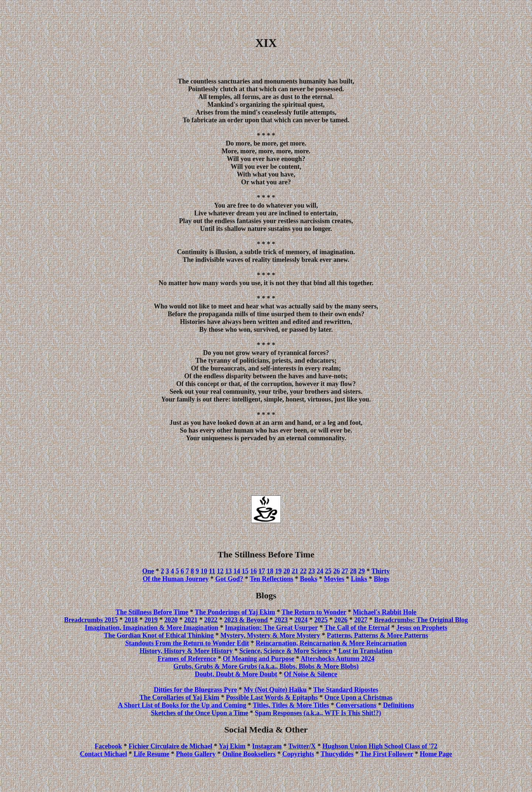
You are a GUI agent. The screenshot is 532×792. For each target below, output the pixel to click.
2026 (341, 620)
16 (253, 571)
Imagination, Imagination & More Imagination (151, 628)
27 (345, 571)
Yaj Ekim (232, 746)
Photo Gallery (196, 754)
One (148, 571)
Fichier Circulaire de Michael (170, 746)
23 (311, 571)
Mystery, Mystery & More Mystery (270, 635)
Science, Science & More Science (286, 651)
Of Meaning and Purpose (259, 659)
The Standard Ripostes (346, 690)
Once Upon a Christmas (359, 697)
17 (262, 571)
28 (353, 571)
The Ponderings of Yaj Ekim (235, 612)
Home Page (436, 754)
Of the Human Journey (176, 579)
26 (337, 571)
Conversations (356, 705)
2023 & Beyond (246, 620)
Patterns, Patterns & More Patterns (378, 635)
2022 (211, 620)
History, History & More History (186, 651)
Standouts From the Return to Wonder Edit (187, 643)
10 (204, 571)
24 (320, 571)
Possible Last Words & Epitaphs (272, 697)
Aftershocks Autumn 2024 (338, 659)
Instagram (267, 746)
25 (328, 571)
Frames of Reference (187, 659)
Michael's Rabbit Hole (385, 612)
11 (212, 571)
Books (309, 579)
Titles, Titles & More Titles (291, 705)
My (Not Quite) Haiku (275, 690)
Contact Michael (103, 754)
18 (270, 571)
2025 (321, 620)
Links (359, 579)
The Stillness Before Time (152, 612)
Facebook (108, 746)
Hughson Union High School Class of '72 (380, 746)
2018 (131, 620)
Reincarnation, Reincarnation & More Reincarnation (331, 643)
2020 (171, 620)
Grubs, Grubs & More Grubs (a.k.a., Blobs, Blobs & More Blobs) (266, 666)
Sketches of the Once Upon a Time (199, 713)
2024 (301, 620)
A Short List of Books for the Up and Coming (182, 705)
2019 (151, 620)
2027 (361, 620)
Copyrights (298, 754)
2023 (281, 620)
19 (278, 571)
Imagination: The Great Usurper (272, 628)
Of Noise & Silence (310, 674)
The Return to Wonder (314, 612)
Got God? (229, 579)
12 (220, 571)
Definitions (399, 705)
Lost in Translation (365, 651)
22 (303, 571)
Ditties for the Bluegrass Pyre (195, 690)
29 (361, 571)
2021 (191, 620)
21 (295, 571)
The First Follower (387, 754)
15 (245, 571)
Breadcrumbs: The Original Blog (421, 620)
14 (237, 571)
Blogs (382, 579)
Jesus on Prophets (422, 628)
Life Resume (151, 754)
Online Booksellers (249, 754)
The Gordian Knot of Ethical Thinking (159, 635)
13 (228, 571)
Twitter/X (302, 746)
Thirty (381, 571)
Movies (334, 579)
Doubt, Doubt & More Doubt (236, 674)
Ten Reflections (272, 579)
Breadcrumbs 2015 (91, 620)
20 (287, 571)
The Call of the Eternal (357, 628)
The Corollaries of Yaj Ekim (179, 697)
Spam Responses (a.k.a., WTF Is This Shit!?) (318, 713)
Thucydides (337, 754)
